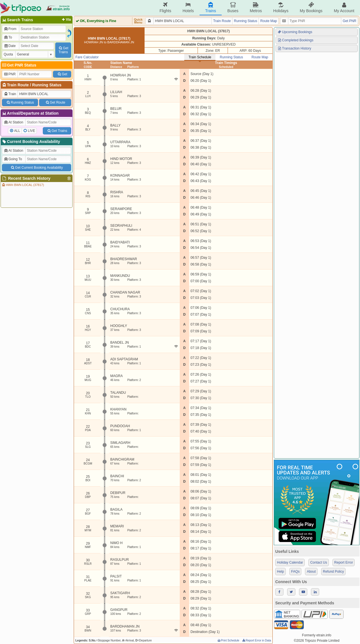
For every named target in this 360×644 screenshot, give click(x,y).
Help (280, 572)
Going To (13, 159)
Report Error (344, 562)
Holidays (281, 8)
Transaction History (294, 48)
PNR (10, 74)
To (8, 37)
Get (62, 74)
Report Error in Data (256, 640)
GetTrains (63, 50)
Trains (211, 8)
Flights (165, 8)
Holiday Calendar (290, 562)
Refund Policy (333, 572)
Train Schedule (200, 57)
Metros (256, 8)
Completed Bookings (295, 40)
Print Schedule (228, 640)
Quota (8, 54)
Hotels (188, 8)
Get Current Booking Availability (36, 168)
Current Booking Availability (31, 142)
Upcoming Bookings (295, 32)
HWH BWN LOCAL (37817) (23, 185)
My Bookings (311, 8)
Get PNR (350, 21)
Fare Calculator (87, 57)
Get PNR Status (19, 65)
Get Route (55, 102)
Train (10, 94)
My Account (344, 8)
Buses (233, 8)
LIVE (31, 131)
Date (10, 46)
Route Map (269, 21)
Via (66, 20)
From (10, 29)
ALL (17, 131)
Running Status (47, 85)
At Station (13, 122)
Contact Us (318, 562)
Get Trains (57, 131)
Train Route (18, 85)
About (311, 572)
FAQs (295, 572)
